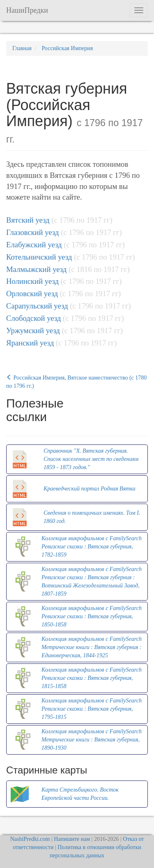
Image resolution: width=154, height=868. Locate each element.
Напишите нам (72, 839)
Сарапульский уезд (37, 306)
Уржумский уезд (33, 330)
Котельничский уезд (39, 257)
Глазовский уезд (32, 232)
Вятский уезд (28, 220)
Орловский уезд (32, 294)
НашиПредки (27, 10)
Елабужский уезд (34, 245)
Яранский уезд (30, 343)
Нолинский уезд (32, 281)
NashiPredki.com (30, 839)
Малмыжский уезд (36, 269)
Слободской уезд (33, 318)
